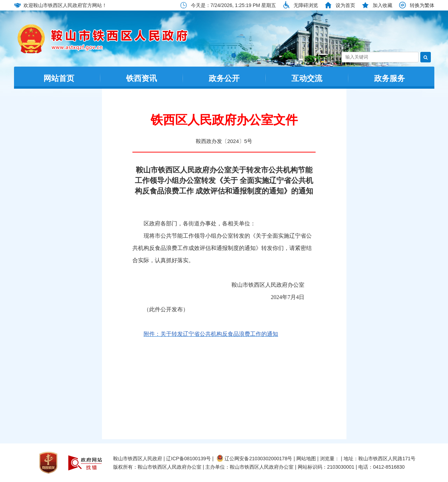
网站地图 (306, 459)
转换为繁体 (422, 5)
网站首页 (59, 78)
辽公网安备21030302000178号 (254, 459)
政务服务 (390, 78)
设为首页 (345, 5)
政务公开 (224, 78)
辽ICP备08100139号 (188, 459)
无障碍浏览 (306, 5)
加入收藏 (382, 5)
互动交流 (307, 78)
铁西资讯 (142, 78)
